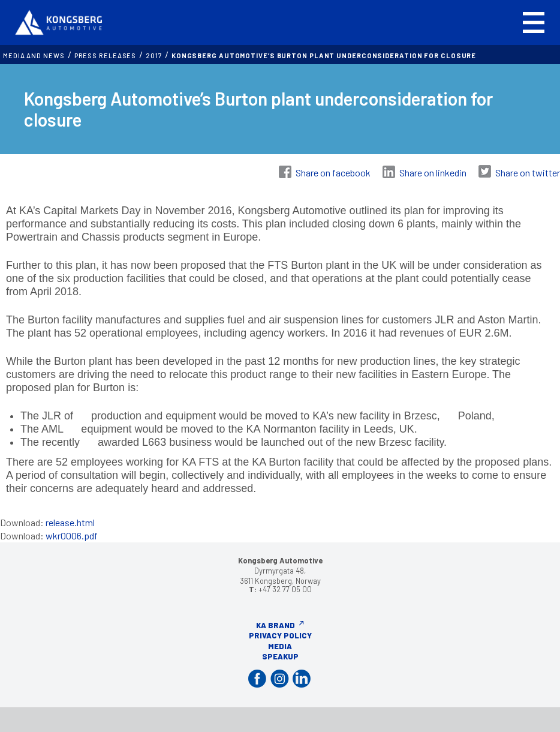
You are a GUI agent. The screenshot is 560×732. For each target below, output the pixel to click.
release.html (70, 522)
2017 (154, 55)
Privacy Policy (280, 635)
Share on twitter (528, 172)
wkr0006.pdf (72, 535)
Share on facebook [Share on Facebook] (333, 172)
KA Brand (276, 625)
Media (280, 646)
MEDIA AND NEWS (34, 55)
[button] (534, 22)
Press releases (106, 55)
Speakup (280, 656)
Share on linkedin (433, 172)
